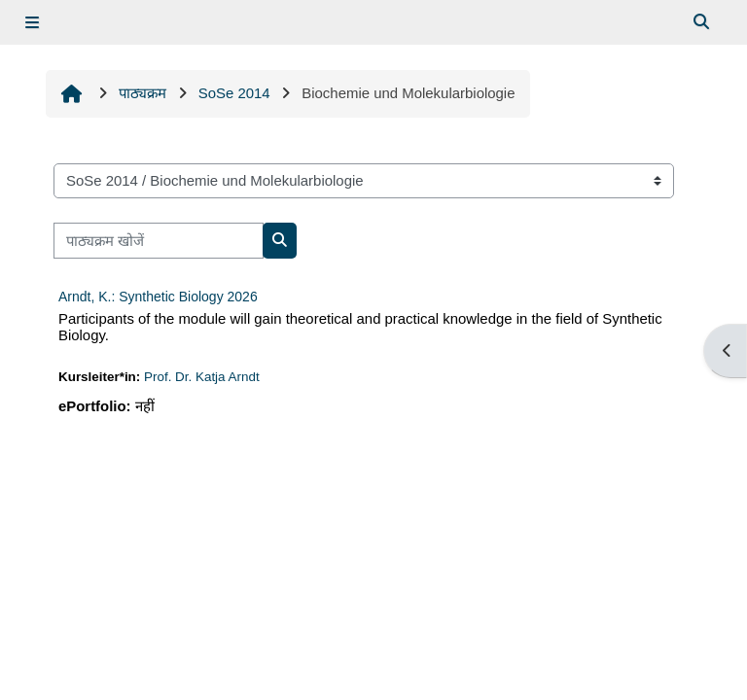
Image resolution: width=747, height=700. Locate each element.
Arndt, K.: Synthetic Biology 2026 (158, 297)
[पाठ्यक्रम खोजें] (159, 240)
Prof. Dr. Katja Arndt (202, 377)
